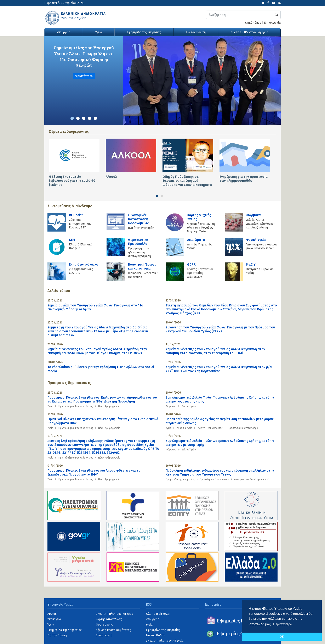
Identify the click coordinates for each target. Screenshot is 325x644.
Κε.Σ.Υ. (251, 264)
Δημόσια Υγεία (184, 428)
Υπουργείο (64, 32)
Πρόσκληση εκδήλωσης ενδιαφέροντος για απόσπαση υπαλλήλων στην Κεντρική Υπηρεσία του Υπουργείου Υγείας (220, 472)
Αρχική (52, 614)
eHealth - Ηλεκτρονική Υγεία (249, 32)
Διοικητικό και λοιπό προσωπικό (252, 479)
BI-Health (76, 215)
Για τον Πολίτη (196, 32)
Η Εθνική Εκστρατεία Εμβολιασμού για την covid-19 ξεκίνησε (72, 181)
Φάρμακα (253, 215)
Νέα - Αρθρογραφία (109, 406)
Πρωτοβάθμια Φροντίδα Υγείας (76, 406)
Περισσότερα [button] (283, 624)
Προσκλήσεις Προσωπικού (214, 479)
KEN (72, 240)
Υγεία (99, 32)
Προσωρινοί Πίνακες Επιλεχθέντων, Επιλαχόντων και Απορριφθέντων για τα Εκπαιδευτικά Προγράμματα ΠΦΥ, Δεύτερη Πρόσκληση (102, 399)
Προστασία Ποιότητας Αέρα (243, 428)
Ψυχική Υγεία (256, 240)
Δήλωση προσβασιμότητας (113, 630)
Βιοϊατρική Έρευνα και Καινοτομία (142, 266)
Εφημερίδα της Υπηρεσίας (144, 32)
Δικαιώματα (196, 240)
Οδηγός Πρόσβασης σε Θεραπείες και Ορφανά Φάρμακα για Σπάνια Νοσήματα (187, 181)
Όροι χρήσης (104, 625)
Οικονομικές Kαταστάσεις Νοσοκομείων (138, 219)
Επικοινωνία (272, 23)
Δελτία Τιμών (189, 406)
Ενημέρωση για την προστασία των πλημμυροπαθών (244, 179)
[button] (72, 118)
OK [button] (282, 637)
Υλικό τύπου (253, 23)
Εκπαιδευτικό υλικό (84, 264)
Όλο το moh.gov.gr (158, 614)
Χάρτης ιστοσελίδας (109, 619)
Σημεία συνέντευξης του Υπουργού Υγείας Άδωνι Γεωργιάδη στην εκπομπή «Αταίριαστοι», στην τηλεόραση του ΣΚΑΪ (215, 351)
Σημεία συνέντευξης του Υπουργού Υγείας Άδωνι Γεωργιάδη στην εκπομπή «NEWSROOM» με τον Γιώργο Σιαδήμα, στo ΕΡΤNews (97, 351)
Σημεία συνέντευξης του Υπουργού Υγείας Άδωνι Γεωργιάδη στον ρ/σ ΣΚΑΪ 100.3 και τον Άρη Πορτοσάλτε (219, 369)
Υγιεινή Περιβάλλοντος (210, 428)
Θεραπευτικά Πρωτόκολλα (138, 242)
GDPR (191, 264)
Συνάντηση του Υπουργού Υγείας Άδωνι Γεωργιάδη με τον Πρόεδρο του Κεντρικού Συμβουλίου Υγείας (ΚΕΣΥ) (220, 329)
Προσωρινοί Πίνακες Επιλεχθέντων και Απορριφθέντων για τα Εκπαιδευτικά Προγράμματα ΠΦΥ (94, 472)
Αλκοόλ (111, 177)
